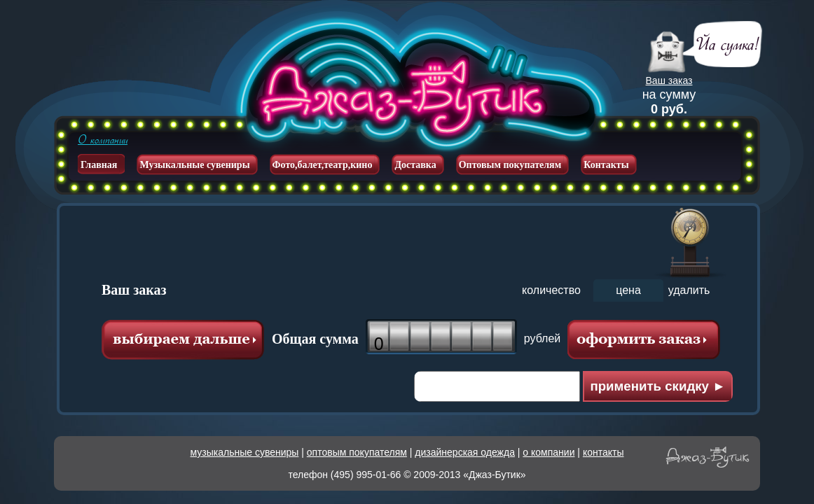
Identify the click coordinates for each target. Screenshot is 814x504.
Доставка (415, 165)
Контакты (606, 165)
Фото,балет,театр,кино (323, 165)
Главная (99, 165)
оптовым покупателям (357, 452)
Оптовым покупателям (510, 165)
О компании (103, 140)
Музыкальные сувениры (194, 165)
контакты (603, 452)
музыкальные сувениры (245, 452)
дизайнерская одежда (465, 452)
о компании (549, 452)
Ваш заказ (669, 80)
